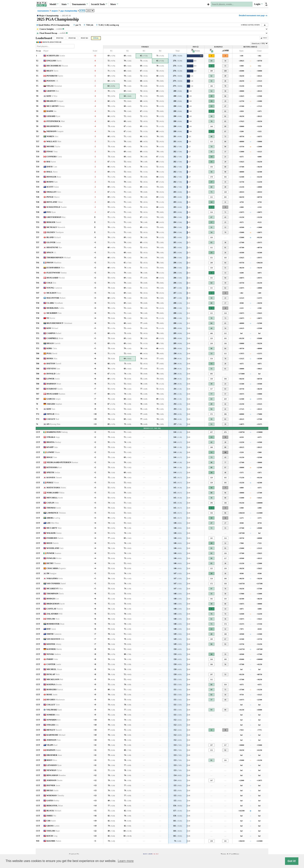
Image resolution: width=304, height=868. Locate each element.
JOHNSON (54, 740)
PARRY (52, 659)
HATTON (54, 364)
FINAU (52, 152)
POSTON (52, 81)
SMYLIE (53, 414)
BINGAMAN (56, 775)
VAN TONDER (56, 583)
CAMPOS (54, 333)
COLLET (53, 705)
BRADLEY (55, 101)
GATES (53, 801)
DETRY (54, 563)
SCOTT (53, 187)
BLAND (54, 237)
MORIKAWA (55, 308)
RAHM (51, 111)
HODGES (53, 599)
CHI (51, 821)
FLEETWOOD (57, 273)
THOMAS (54, 508)
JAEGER (54, 404)
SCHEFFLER (56, 56)
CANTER (54, 664)
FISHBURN (55, 538)
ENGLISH (54, 61)
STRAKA (53, 437)
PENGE (53, 197)
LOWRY (53, 452)
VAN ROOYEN (55, 639)
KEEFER (54, 644)
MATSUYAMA (56, 488)
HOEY (52, 760)
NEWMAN (54, 770)
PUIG (52, 353)
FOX (51, 212)
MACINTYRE (56, 298)
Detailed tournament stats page (253, 15)
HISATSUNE (54, 247)
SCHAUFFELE (57, 207)
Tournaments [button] (80, 4)
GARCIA (54, 399)
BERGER (54, 222)
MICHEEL (54, 669)
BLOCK (54, 811)
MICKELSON (55, 679)
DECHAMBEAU (57, 66)
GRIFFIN (53, 91)
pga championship (69, 11)
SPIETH (53, 472)
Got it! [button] (292, 861)
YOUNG (54, 288)
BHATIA (54, 442)
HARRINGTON (57, 432)
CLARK (55, 303)
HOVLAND (55, 202)
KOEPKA (54, 684)
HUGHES (56, 700)
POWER (54, 553)
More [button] (114, 4)
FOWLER (54, 558)
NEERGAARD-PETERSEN (62, 462)
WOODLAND (55, 548)
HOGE (52, 457)
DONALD (53, 374)
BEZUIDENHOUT (59, 323)
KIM (52, 96)
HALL (52, 172)
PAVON (54, 263)
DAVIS (52, 167)
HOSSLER (54, 177)
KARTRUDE (56, 735)
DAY (51, 629)
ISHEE (51, 816)
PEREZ (53, 483)
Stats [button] (65, 4)
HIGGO (53, 343)
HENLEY (54, 730)
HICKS (52, 790)
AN (53, 424)
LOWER (53, 379)
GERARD (53, 116)
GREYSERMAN (56, 217)
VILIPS (52, 745)
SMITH (54, 634)
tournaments (43, 11)
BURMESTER (55, 624)
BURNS (52, 182)
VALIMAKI (54, 710)
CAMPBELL (55, 338)
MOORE (53, 146)
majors (55, 11)
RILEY (52, 71)
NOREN (52, 136)
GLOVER (54, 242)
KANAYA (54, 477)
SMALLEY (54, 192)
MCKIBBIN (54, 313)
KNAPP (52, 447)
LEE (53, 523)
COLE (51, 283)
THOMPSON (55, 594)
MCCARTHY (56, 106)
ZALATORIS (54, 614)
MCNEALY (56, 227)
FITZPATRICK (56, 121)
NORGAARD (55, 493)
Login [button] (258, 4)
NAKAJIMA (55, 578)
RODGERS (55, 689)
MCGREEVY (55, 589)
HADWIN (54, 750)
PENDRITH (55, 76)
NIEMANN (55, 131)
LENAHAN (54, 765)
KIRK (52, 348)
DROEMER (54, 755)
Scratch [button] (99, 4)
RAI (51, 162)
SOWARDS (54, 720)
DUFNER (53, 785)
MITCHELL (55, 498)
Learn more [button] (126, 861)
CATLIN (53, 503)
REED (53, 543)
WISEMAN (55, 795)
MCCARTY (54, 528)
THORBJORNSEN (59, 258)
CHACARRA (56, 568)
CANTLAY (55, 609)
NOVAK (54, 654)
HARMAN (54, 384)
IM (51, 573)
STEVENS (53, 369)
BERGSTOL (55, 806)
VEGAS (54, 86)
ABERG (53, 518)
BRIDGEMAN (56, 604)
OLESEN (55, 232)
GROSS (53, 826)
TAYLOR (53, 619)
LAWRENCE (56, 513)
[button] (266, 4)
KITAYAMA (54, 467)
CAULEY (53, 419)
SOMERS (53, 715)
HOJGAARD (56, 278)
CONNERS (54, 157)
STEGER (53, 725)
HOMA (52, 358)
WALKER (54, 533)
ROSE (52, 695)
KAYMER (54, 649)
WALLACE (54, 141)
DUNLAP (53, 674)
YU (51, 318)
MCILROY (54, 293)
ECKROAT (54, 389)
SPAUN (51, 252)
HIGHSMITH (54, 126)
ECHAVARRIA (56, 268)
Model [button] (54, 4)
